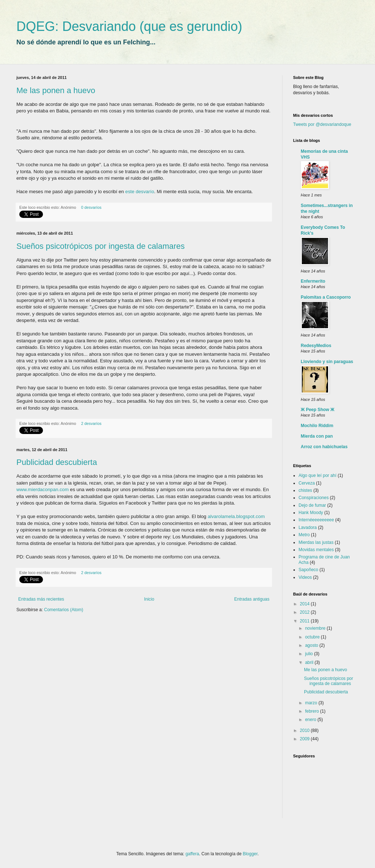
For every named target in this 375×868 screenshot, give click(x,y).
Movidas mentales (316, 550)
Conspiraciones (314, 498)
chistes (305, 490)
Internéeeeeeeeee (316, 520)
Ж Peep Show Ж (317, 410)
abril (310, 662)
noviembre (316, 628)
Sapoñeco (308, 570)
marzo (312, 703)
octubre (313, 637)
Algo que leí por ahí (317, 475)
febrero (313, 711)
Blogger (250, 854)
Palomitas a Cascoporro (326, 297)
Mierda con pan (317, 436)
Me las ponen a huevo (56, 90)
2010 (305, 730)
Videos (305, 577)
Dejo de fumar (312, 505)
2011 (305, 621)
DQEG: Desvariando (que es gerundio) (129, 26)
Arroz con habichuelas (324, 447)
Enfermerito (313, 281)
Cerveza (307, 483)
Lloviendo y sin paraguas (327, 362)
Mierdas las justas (316, 542)
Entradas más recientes (41, 599)
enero (311, 720)
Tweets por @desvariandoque (322, 124)
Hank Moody (311, 513)
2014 (305, 604)
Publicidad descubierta (57, 462)
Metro (304, 535)
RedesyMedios (316, 346)
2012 (305, 612)
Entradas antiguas (252, 599)
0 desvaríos (91, 207)
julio (310, 654)
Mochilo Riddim (317, 426)
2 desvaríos (91, 423)
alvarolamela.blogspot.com (236, 516)
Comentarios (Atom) (64, 610)
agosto (312, 645)
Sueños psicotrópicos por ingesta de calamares (100, 246)
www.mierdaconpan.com (43, 489)
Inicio (149, 599)
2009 (305, 739)
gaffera (192, 854)
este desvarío (140, 192)
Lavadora (308, 527)
